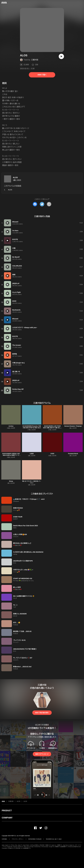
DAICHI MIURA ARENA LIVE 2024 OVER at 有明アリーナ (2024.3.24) (11, 455)
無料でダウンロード (42, 754)
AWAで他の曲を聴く (42, 713)
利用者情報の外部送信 (35, 839)
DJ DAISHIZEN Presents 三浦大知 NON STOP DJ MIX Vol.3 (32, 427)
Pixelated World (73, 454)
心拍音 (32, 454)
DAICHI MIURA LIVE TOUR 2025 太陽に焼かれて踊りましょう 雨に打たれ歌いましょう (52, 428)
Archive (11, 426)
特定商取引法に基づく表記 (54, 839)
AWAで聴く (42, 75)
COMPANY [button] (7, 818)
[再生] (61, 56)
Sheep (11, 481)
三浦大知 (35, 60)
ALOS (15, 178)
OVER (52, 454)
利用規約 (4, 839)
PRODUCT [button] (7, 810)
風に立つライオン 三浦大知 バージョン (32, 482)
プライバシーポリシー (18, 839)
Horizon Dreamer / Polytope (73, 426)
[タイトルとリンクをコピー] (49, 204)
